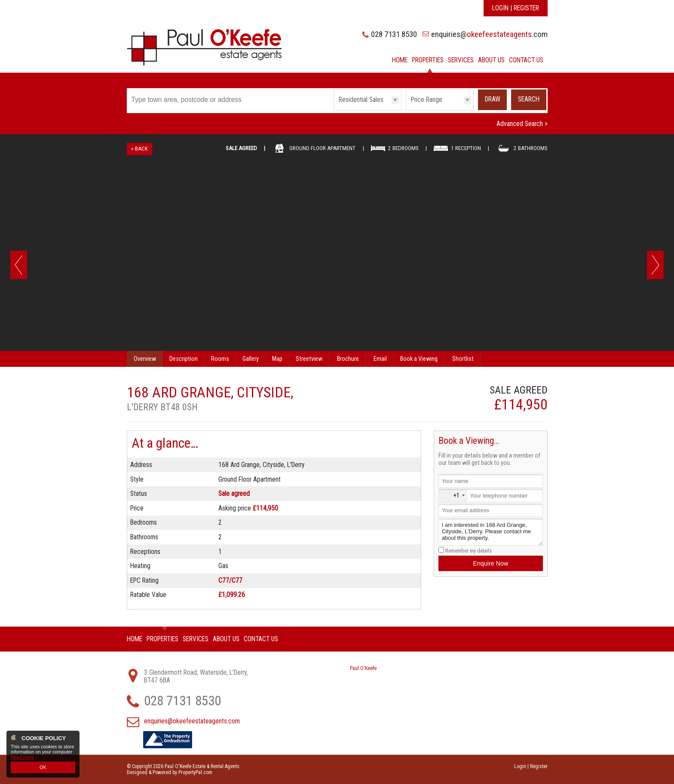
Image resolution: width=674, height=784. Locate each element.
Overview (145, 359)
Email (380, 359)
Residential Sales (361, 100)
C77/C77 (230, 581)
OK (43, 767)
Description (184, 359)
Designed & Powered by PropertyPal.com (170, 772)
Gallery (251, 359)
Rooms (220, 359)
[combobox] (453, 495)
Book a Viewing (419, 359)
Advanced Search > (522, 124)
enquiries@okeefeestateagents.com (192, 721)
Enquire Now (490, 563)
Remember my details (469, 551)
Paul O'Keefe (363, 668)
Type (334, 110)
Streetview (309, 359)
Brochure (348, 359)
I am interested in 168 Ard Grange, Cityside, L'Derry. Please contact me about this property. (490, 532)
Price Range (427, 100)
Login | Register (516, 8)
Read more (22, 757)
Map (277, 359)
